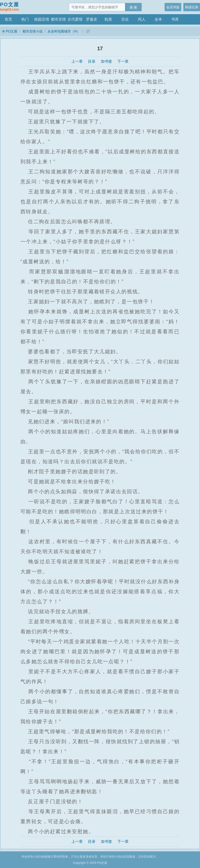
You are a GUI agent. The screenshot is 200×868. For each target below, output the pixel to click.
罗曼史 (92, 19)
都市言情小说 (32, 31)
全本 (158, 19)
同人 (142, 19)
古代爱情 (75, 19)
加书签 (106, 61)
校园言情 (42, 19)
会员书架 (173, 7)
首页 (8, 19)
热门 (25, 19)
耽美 (108, 19)
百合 (125, 19)
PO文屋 (9, 7)
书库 (175, 19)
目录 (92, 61)
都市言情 (58, 19)
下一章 (123, 61)
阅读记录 (192, 7)
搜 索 (133, 7)
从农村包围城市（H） (64, 31)
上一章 (77, 61)
